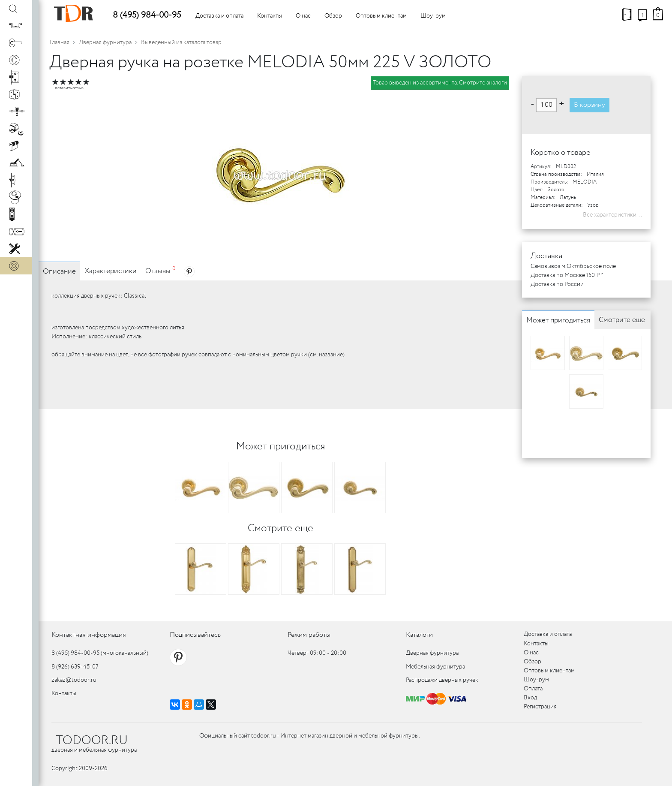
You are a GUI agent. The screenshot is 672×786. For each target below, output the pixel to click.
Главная (60, 42)
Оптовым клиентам (381, 16)
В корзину (589, 105)
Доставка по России (557, 284)
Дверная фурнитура (105, 42)
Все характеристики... (612, 215)
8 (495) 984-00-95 (147, 15)
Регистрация (540, 707)
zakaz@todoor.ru (74, 680)
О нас (303, 16)
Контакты (270, 16)
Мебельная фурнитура (435, 667)
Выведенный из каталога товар (181, 42)
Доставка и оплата (219, 16)
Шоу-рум (433, 16)
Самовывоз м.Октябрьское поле (573, 266)
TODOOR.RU (92, 741)
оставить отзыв (69, 88)
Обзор (333, 16)
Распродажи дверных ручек (442, 680)
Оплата (533, 689)
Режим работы (309, 635)
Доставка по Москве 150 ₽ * (567, 275)
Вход (530, 698)
